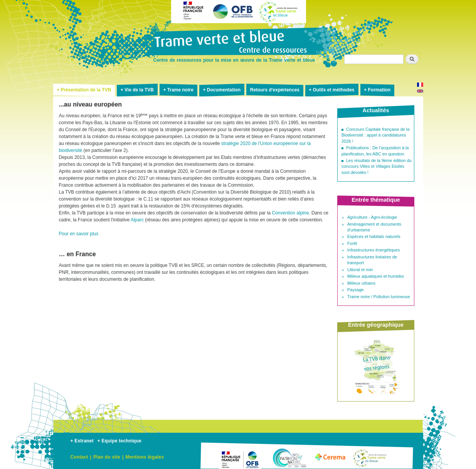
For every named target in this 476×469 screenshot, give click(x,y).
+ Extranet (82, 441)
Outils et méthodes (334, 90)
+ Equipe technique (119, 441)
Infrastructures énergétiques (373, 250)
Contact (79, 457)
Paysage (356, 290)
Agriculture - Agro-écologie (372, 217)
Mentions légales (145, 457)
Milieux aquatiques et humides (376, 276)
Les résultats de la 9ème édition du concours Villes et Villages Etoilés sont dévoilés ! (377, 166)
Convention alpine (290, 213)
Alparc (137, 220)
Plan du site (107, 457)
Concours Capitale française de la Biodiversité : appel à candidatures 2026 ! (375, 135)
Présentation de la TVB (86, 90)
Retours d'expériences (275, 90)
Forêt (352, 243)
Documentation (224, 90)
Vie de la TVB (139, 90)
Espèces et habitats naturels (374, 236)
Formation (379, 90)
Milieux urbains (361, 283)
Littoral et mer (360, 270)
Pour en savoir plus (79, 234)
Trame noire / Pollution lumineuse (379, 297)
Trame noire (180, 90)
